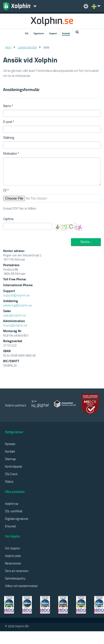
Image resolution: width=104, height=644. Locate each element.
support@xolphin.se (16, 295)
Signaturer (39, 33)
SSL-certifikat (14, 511)
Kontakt (66, 33)
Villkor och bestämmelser (21, 586)
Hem (8, 47)
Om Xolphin (12, 548)
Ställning (9, 138)
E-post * (9, 122)
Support (53, 33)
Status (9, 481)
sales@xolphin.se (15, 315)
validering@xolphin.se (17, 305)
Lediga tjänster (27, 47)
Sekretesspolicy (15, 578)
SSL (27, 33)
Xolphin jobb (13, 556)
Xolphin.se (12, 504)
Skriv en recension (17, 571)
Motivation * (11, 153)
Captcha (8, 219)
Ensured (10, 526)
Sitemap (10, 459)
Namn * (8, 106)
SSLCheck (11, 474)
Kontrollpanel (14, 466)
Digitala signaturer (17, 519)
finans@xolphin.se (15, 325)
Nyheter (10, 444)
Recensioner (13, 563)
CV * (6, 190)
